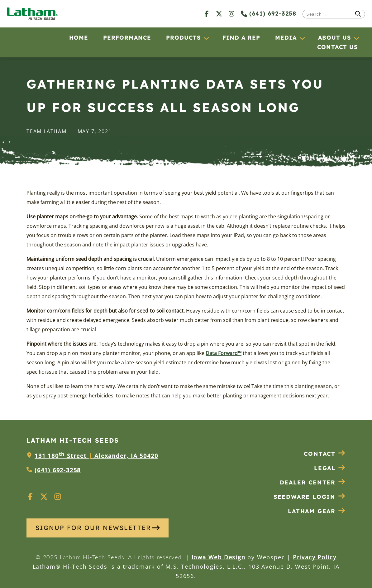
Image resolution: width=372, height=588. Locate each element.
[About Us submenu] (356, 38)
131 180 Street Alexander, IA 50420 (96, 456)
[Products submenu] (206, 38)
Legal (330, 468)
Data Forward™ (224, 353)
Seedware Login (310, 497)
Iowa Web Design (219, 557)
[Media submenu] (302, 38)
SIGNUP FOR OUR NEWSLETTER (98, 528)
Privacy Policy (315, 557)
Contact (325, 454)
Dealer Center (313, 482)
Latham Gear (312, 511)
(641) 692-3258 (269, 14)
